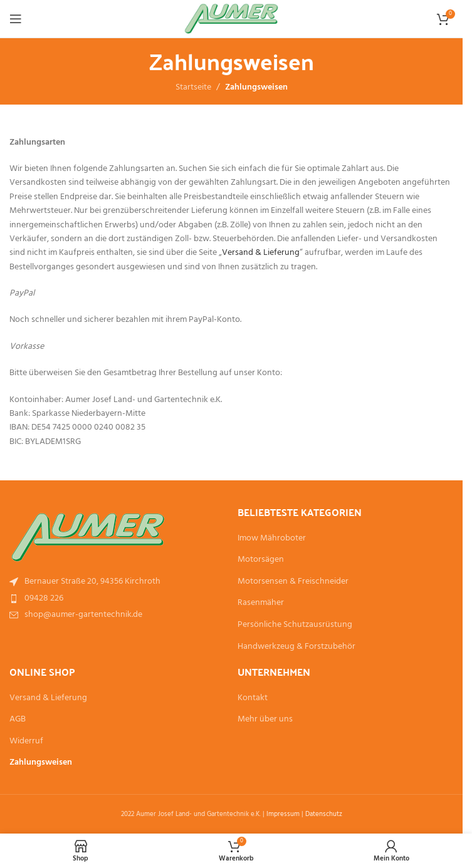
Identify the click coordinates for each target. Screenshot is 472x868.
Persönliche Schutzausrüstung (295, 625)
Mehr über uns (265, 720)
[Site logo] (232, 19)
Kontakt (253, 698)
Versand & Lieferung (261, 253)
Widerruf (26, 741)
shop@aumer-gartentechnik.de (83, 615)
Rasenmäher (261, 603)
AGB (18, 720)
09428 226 (44, 598)
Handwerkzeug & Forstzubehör (296, 647)
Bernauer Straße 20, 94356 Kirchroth (92, 581)
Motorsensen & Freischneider (293, 582)
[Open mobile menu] (16, 19)
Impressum (283, 814)
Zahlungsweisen (41, 763)
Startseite (193, 87)
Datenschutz (324, 814)
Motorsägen (261, 560)
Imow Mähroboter (272, 539)
